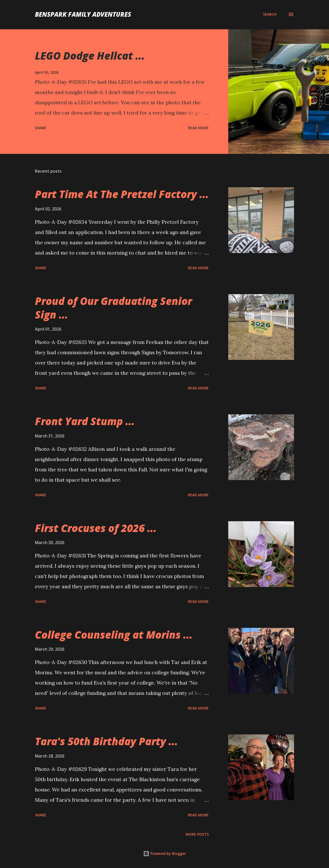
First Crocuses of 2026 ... (96, 528)
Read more (198, 128)
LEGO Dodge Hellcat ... (90, 56)
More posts (197, 834)
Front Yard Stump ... (85, 421)
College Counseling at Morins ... (114, 635)
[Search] (270, 14)
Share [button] (41, 128)
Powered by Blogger (164, 853)
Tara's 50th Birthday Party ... (106, 741)
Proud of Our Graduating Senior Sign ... (113, 308)
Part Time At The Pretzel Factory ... (122, 194)
